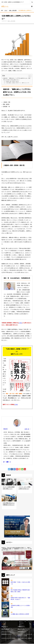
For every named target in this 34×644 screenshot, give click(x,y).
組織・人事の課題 (11, 21)
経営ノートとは (21, 629)
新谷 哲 (6, 429)
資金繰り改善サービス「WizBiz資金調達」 (25, 639)
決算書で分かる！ (21, 626)
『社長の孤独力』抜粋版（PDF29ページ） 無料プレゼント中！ (18, 83)
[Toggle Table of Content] (29, 76)
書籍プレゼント (5, 626)
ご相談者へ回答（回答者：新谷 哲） (12, 81)
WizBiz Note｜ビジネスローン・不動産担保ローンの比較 (25, 635)
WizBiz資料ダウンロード (7, 634)
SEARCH (32, 2)
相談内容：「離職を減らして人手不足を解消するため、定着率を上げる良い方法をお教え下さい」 (17, 79)
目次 (4, 76)
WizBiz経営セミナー (22, 632)
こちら (20, 323)
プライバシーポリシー (6, 632)
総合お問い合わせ (5, 629)
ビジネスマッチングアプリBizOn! (8, 638)
